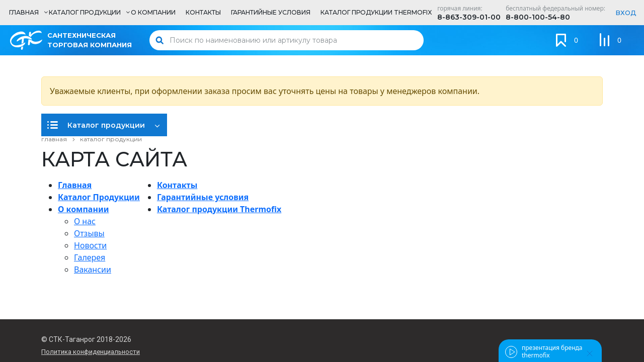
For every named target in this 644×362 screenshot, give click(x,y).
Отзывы (89, 233)
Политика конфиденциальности (91, 352)
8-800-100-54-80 (538, 17)
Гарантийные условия (203, 197)
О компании (83, 209)
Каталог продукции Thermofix (219, 209)
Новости (90, 245)
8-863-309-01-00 (469, 17)
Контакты (177, 185)
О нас (85, 221)
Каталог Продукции (99, 197)
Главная (75, 185)
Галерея (90, 257)
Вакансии (93, 269)
